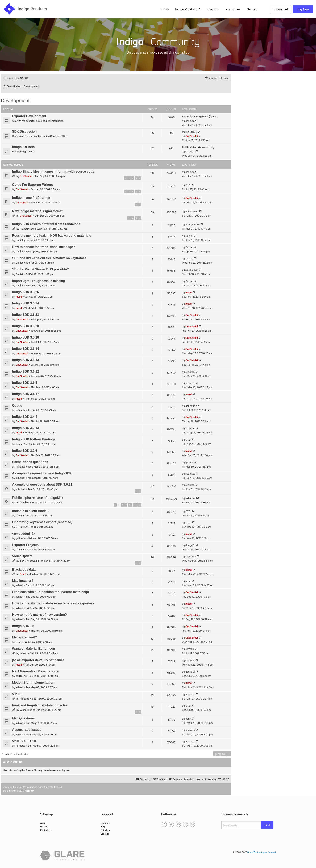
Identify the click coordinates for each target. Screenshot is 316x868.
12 (139, 505)
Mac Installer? (23, 581)
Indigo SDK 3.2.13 (26, 428)
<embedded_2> (24, 534)
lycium (189, 462)
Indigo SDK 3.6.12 (26, 371)
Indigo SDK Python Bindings (34, 439)
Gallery (252, 9)
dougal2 (20, 444)
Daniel (19, 240)
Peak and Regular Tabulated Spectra (40, 705)
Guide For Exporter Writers (33, 185)
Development (15, 101)
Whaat (19, 585)
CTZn (188, 185)
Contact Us (46, 830)
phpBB (20, 787)
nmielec (190, 121)
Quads (17, 405)
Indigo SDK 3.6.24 (26, 303)
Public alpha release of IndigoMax (38, 498)
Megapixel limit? (24, 637)
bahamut (190, 498)
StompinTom (27, 229)
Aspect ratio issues (27, 730)
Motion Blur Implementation (33, 683)
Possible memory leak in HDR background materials (52, 236)
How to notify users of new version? (39, 615)
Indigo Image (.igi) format (31, 198)
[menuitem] (24, 78)
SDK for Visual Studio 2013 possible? (40, 269)
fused (19, 297)
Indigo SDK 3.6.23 (26, 315)
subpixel (190, 151)
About (43, 823)
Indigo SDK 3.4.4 (25, 417)
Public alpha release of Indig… (199, 147)
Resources (233, 9)
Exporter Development (29, 116)
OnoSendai (192, 136)
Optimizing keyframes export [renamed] (42, 522)
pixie (188, 581)
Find (267, 825)
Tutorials (105, 830)
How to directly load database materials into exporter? (53, 603)
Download (281, 9)
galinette (21, 410)
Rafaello (25, 699)
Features (213, 9)
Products (45, 826)
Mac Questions (23, 718)
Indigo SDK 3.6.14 (26, 349)
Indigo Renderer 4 (188, 9)
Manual (104, 823)
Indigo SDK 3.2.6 (25, 451)
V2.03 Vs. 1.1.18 (24, 741)
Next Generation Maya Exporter (36, 671)
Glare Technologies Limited (262, 852)
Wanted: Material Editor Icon (34, 649)
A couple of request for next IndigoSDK (42, 473)
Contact (105, 834)
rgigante (20, 467)
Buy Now (303, 9)
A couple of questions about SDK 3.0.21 (42, 485)
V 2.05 (17, 694)
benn (18, 642)
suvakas (190, 660)
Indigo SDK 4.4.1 (191, 132)
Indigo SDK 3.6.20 (26, 326)
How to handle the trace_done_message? (43, 247)
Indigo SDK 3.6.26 (26, 292)
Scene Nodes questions (30, 462)
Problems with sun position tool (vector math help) (51, 592)
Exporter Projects (25, 545)
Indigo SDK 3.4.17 (26, 394)
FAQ (103, 826)
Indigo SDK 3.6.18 (26, 337)
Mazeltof (29, 791)
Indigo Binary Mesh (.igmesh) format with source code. (54, 172)
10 (130, 505)
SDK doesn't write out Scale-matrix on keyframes (49, 258)
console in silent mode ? (31, 511)
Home (165, 9)
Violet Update (22, 556)
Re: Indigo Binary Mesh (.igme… (200, 116)
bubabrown (192, 211)
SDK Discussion (24, 132)
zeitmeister (192, 270)
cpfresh (190, 649)
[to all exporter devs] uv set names (38, 660)
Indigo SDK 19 (23, 626)
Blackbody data (24, 569)
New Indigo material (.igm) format (37, 211)
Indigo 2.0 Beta (23, 147)
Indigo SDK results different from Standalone (46, 224)
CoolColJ (191, 557)
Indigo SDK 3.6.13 (26, 360)
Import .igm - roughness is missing (39, 281)
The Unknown (28, 561)
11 (135, 505)
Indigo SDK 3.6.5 (25, 383)
